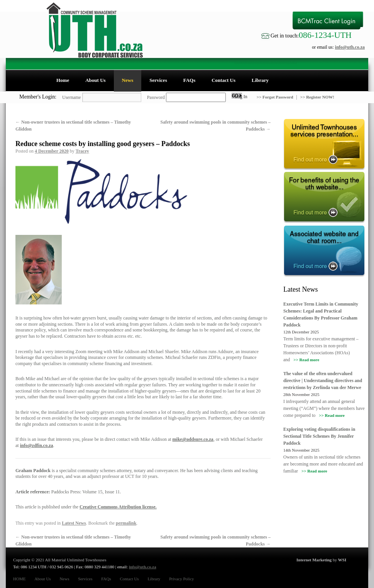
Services (158, 80)
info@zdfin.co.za (37, 445)
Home (63, 80)
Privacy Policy (181, 579)
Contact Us (223, 80)
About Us (95, 80)
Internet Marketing (314, 560)
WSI (342, 560)
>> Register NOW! (317, 97)
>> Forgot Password (276, 97)
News (128, 80)
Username (72, 97)
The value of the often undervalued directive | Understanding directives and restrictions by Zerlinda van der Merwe (323, 381)
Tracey (82, 151)
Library (260, 80)
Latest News (74, 523)
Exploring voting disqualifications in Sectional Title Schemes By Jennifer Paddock (319, 436)
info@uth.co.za (350, 47)
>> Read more (306, 360)
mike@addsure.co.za (193, 439)
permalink (126, 523)
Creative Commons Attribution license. (118, 507)
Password (156, 97)
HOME (19, 579)
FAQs (190, 80)
